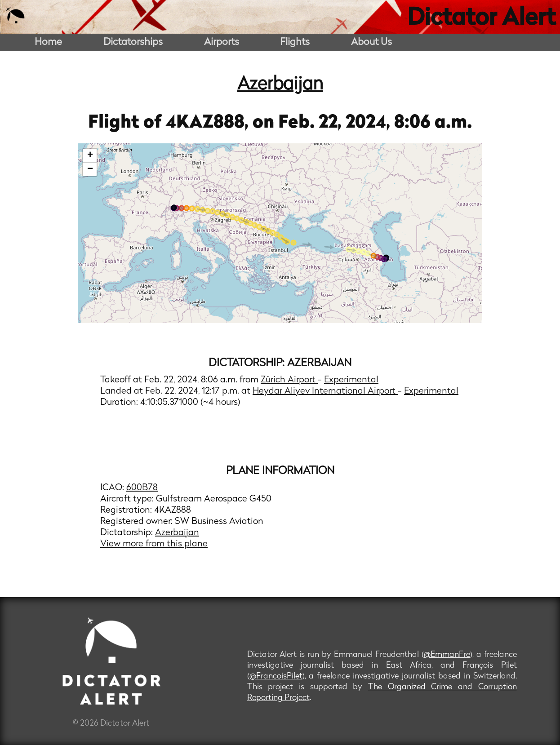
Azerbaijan (280, 85)
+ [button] (90, 155)
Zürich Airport (289, 380)
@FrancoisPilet (276, 676)
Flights (295, 42)
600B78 (142, 488)
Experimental (351, 380)
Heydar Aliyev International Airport (325, 391)
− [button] (90, 169)
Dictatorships (133, 42)
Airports (222, 42)
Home (48, 42)
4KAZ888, (209, 123)
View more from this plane (154, 544)
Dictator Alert (481, 19)
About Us (371, 42)
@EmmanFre (447, 655)
